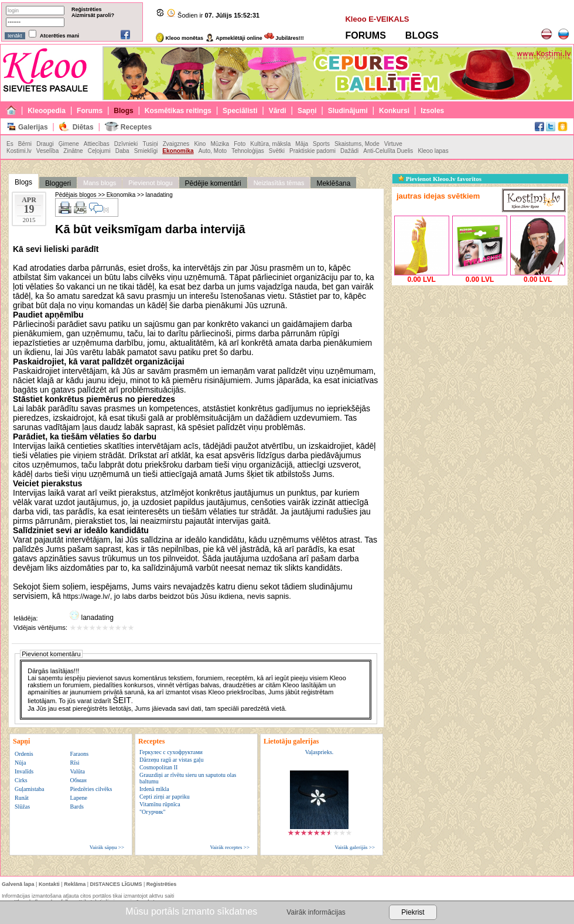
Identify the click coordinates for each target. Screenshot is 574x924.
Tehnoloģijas (248, 151)
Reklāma (75, 884)
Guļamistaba (30, 789)
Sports (321, 144)
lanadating (159, 195)
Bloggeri (58, 183)
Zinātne (73, 151)
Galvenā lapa (18, 884)
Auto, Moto (213, 151)
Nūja (20, 763)
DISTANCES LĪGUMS (116, 884)
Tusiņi (150, 144)
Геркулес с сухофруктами (171, 752)
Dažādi (349, 151)
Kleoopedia (47, 111)
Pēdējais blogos (76, 195)
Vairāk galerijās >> (355, 847)
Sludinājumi (348, 111)
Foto (240, 144)
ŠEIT (122, 700)
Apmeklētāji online (234, 38)
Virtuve (393, 144)
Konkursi (394, 111)
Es (10, 144)
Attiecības (97, 144)
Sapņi (307, 111)
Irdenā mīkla (154, 789)
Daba (122, 151)
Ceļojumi (99, 151)
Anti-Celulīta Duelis (388, 151)
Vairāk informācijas (316, 912)
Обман (78, 780)
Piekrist (413, 912)
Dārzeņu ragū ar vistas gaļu (171, 760)
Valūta (77, 771)
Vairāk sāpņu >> (107, 847)
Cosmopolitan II (158, 767)
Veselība (47, 151)
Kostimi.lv (19, 151)
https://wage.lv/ (87, 596)
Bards (76, 807)
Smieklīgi (146, 151)
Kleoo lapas (433, 151)
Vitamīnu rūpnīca (160, 804)
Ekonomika (178, 151)
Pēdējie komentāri (213, 183)
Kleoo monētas (180, 38)
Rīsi (74, 763)
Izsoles (432, 111)
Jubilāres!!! (284, 38)
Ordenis (24, 754)
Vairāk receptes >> (230, 847)
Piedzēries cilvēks (91, 789)
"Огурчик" (152, 812)
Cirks (21, 780)
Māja (302, 144)
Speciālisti (240, 111)
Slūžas (22, 807)
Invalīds (24, 771)
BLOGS (422, 35)
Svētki (277, 151)
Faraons (79, 754)
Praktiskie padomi (312, 151)
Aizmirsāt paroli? (93, 15)
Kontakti (49, 884)
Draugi (45, 144)
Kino (200, 144)
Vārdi (278, 111)
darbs (43, 475)
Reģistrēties (87, 9)
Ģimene (69, 144)
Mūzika (220, 144)
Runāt (22, 798)
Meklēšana (333, 183)
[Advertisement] (480, 362)
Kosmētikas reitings (178, 111)
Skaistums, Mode (357, 144)
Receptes (136, 127)
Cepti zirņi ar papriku (165, 797)
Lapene (78, 798)
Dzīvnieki (126, 144)
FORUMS (365, 35)
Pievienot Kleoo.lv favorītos (440, 179)
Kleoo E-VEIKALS (377, 19)
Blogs (123, 111)
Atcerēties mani (59, 36)
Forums (90, 111)
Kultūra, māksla (270, 144)
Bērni (25, 144)
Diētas (83, 127)
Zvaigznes (176, 144)
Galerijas (33, 127)
